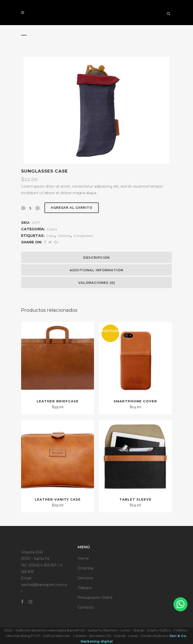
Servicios (85, 578)
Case (51, 236)
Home (83, 558)
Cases (52, 229)
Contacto (86, 607)
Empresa (86, 568)
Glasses (64, 236)
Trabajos (85, 588)
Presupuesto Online (95, 598)
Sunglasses (83, 236)
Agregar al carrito (72, 208)
